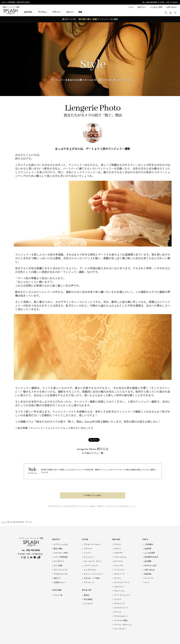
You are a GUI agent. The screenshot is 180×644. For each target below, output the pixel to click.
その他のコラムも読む (93, 495)
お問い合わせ (172, 7)
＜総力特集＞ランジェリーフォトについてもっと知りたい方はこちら (56, 428)
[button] (166, 13)
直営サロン (142, 7)
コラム (131, 7)
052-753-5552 (151, 2)
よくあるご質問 (156, 7)
